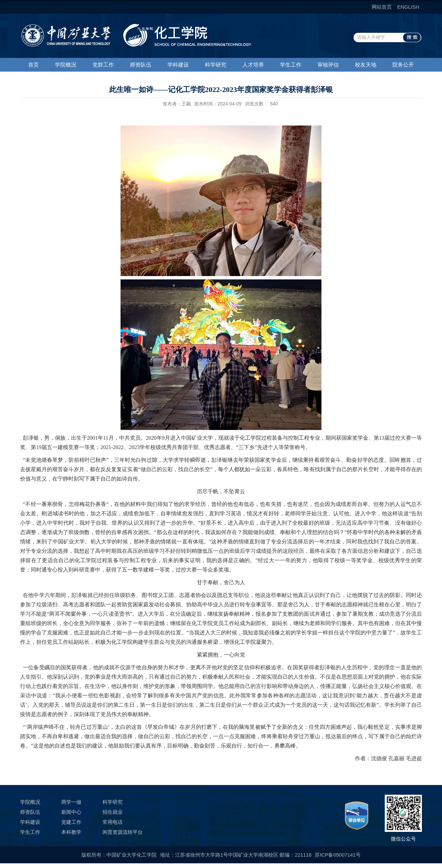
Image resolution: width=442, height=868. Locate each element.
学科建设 (178, 65)
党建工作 (71, 822)
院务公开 (403, 65)
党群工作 (103, 65)
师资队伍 (141, 65)
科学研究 (216, 65)
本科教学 (71, 832)
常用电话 (113, 822)
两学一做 (71, 802)
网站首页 (382, 7)
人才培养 (253, 65)
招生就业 (113, 812)
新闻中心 (71, 812)
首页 (33, 65)
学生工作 (291, 65)
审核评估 (328, 65)
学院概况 (66, 65)
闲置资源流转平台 (123, 832)
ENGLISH (408, 7)
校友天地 (366, 65)
